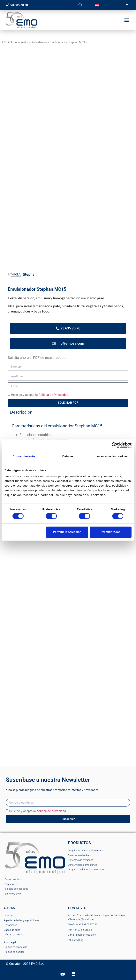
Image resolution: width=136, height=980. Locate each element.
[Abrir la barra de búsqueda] (80, 5)
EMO (5, 42)
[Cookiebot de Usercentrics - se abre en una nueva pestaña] (114, 445)
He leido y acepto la (40, 395)
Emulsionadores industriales (29, 42)
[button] (112, 5)
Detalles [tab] (68, 456)
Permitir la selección (67, 532)
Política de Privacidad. (54, 395)
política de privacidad (51, 811)
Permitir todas (111, 532)
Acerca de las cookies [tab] (112, 456)
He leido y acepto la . (38, 811)
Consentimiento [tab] (24, 456)
